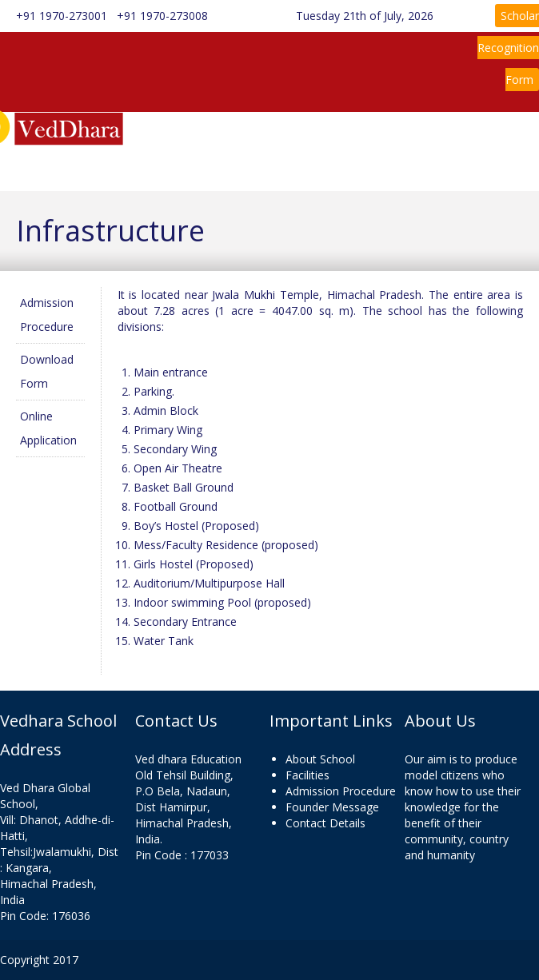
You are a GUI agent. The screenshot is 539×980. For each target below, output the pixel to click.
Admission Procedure (341, 791)
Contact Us (385, 166)
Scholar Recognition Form (508, 48)
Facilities (307, 775)
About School (320, 759)
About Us (215, 138)
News (244, 166)
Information (309, 138)
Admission (164, 166)
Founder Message (332, 807)
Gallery (299, 166)
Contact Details (325, 823)
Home (153, 138)
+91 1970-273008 (161, 16)
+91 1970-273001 (62, 16)
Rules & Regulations (431, 138)
